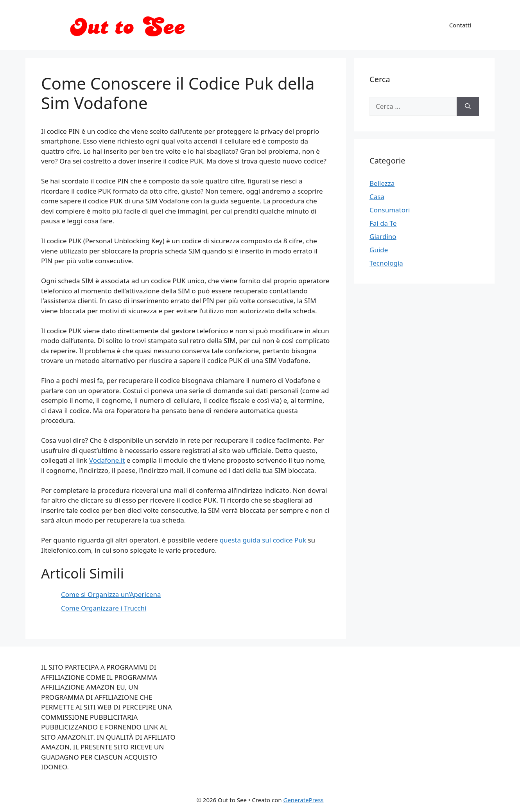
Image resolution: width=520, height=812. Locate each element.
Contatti (460, 25)
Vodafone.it (107, 460)
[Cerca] (468, 106)
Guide (379, 250)
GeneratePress (303, 800)
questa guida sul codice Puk (263, 540)
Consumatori (390, 210)
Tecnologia (386, 263)
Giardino (383, 236)
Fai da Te (383, 223)
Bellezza (382, 183)
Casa (377, 197)
